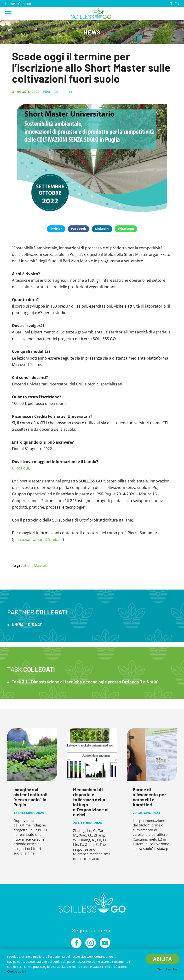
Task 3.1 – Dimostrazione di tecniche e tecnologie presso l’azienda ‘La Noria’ (85, 682)
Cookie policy (17, 971)
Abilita (162, 959)
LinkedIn (102, 229)
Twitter (56, 229)
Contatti (25, 4)
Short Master (35, 565)
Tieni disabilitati (168, 969)
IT (171, 4)
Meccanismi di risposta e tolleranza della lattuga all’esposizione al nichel (91, 802)
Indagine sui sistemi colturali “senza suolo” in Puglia (30, 797)
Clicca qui (20, 468)
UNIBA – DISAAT (27, 625)
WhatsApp (126, 229)
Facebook (79, 229)
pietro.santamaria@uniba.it (38, 539)
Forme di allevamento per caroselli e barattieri (149, 797)
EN (177, 4)
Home (10, 4)
